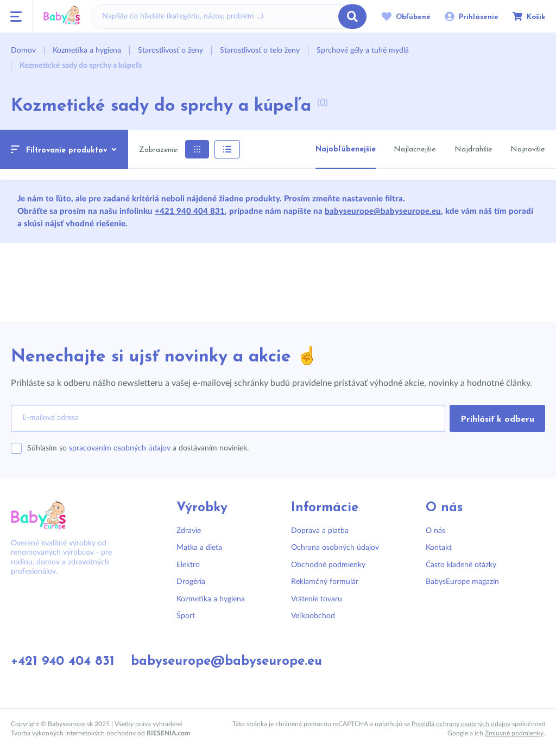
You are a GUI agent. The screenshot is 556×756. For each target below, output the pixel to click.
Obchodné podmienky (328, 565)
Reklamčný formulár (325, 582)
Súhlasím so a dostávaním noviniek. (138, 448)
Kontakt (439, 548)
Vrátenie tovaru (317, 599)
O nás (435, 531)
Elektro (188, 565)
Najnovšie (527, 150)
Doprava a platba (320, 531)
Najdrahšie (473, 150)
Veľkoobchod (313, 616)
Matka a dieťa (199, 548)
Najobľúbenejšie (346, 150)
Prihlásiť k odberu (497, 420)
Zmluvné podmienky (514, 733)
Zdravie (189, 531)
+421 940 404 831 (190, 211)
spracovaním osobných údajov (120, 448)
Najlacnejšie (415, 150)
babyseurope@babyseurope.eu (383, 211)
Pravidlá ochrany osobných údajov (461, 724)
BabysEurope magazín (462, 582)
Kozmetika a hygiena (211, 599)
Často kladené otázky (461, 565)
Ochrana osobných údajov (335, 548)
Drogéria (191, 582)
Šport (186, 616)
